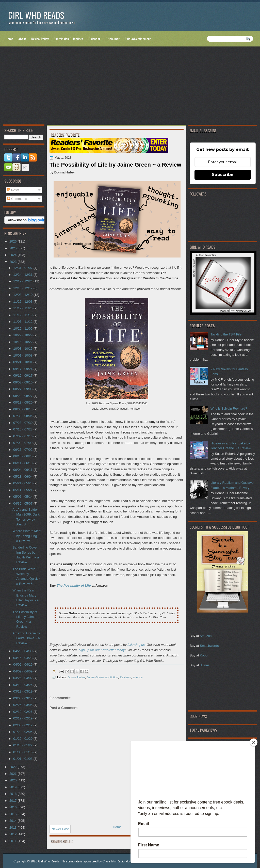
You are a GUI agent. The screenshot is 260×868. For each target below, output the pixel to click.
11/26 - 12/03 (23, 302)
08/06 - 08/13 (23, 409)
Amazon (206, 636)
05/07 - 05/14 (23, 497)
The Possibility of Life (74, 585)
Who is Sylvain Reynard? (229, 408)
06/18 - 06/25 (23, 456)
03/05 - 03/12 (23, 698)
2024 (13, 255)
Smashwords (209, 646)
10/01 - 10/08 (23, 355)
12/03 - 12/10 (23, 295)
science (138, 677)
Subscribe (223, 175)
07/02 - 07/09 (23, 443)
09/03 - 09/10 (23, 382)
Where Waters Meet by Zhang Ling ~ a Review (27, 536)
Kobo (204, 655)
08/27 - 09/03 (23, 389)
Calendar (94, 39)
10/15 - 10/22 (23, 342)
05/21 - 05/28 (23, 483)
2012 (13, 834)
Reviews (125, 677)
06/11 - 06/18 (23, 463)
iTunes (205, 665)
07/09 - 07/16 (23, 436)
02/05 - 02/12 (23, 725)
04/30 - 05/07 (23, 503)
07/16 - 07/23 (23, 429)
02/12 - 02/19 (23, 718)
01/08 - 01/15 (23, 752)
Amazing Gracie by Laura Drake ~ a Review (26, 638)
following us (136, 645)
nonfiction (112, 677)
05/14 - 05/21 (23, 490)
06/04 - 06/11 (23, 470)
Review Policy (40, 39)
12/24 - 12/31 (23, 275)
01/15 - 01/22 (23, 745)
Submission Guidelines (68, 39)
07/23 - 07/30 (23, 423)
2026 (13, 241)
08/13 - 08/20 (23, 402)
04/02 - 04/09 (23, 671)
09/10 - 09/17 (23, 375)
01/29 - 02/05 (23, 732)
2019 (13, 787)
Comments (17, 199)
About (22, 39)
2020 (13, 780)
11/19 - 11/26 (23, 308)
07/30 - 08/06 (23, 416)
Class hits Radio (114, 861)
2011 (13, 841)
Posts (13, 190)
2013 (13, 827)
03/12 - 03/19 (23, 691)
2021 (13, 774)
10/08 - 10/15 (23, 349)
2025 (13, 248)
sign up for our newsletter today (102, 650)
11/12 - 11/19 (23, 315)
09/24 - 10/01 (23, 362)
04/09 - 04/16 (23, 664)
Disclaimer (112, 39)
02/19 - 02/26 (23, 712)
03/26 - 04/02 (23, 678)
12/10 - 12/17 (23, 288)
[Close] (254, 742)
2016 (13, 807)
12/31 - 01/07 (23, 268)
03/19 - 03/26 (23, 685)
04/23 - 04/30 (23, 651)
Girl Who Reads (36, 15)
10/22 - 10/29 (23, 335)
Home (9, 39)
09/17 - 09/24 (23, 369)
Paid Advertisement (138, 39)
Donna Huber (76, 677)
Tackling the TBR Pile (226, 334)
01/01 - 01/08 (23, 759)
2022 (13, 767)
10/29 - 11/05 (23, 328)
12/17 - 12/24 (23, 281)
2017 (13, 801)
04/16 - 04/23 (23, 658)
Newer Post (60, 829)
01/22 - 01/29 (23, 739)
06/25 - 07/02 (23, 450)
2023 (13, 262)
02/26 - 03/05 (23, 705)
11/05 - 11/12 (23, 322)
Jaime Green (95, 677)
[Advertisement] (130, 87)
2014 (13, 821)
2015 (13, 814)
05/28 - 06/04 (23, 477)
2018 (13, 794)
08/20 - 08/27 (23, 396)
